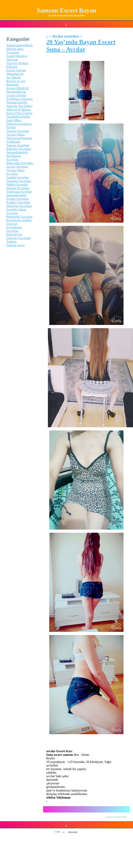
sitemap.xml (73, 832)
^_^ (63, 832)
